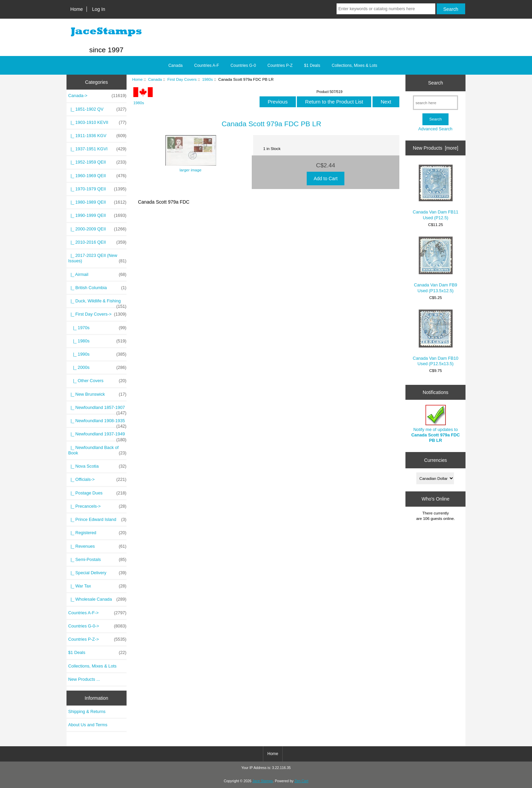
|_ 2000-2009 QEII (97, 229)
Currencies (435, 460)
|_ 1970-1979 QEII (97, 189)
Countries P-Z (280, 65)
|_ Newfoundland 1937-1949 (97, 436)
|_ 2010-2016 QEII (97, 242)
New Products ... (84, 679)
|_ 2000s (97, 368)
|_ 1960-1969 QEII (97, 176)
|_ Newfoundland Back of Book (97, 450)
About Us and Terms (88, 725)
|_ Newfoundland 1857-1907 (97, 409)
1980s (208, 79)
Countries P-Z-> (97, 639)
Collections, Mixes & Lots (355, 65)
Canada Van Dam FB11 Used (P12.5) (435, 192)
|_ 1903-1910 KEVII (97, 123)
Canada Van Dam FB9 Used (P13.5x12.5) (435, 265)
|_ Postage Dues (97, 493)
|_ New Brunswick (97, 394)
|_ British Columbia (97, 288)
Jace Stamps (263, 781)
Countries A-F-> (97, 613)
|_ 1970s (97, 328)
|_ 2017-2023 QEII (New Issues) (97, 258)
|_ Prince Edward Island (97, 520)
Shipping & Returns (87, 711)
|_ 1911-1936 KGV (97, 136)
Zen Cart (301, 781)
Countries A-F (206, 65)
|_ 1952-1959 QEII (97, 162)
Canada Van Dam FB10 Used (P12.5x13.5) (435, 338)
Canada (155, 79)
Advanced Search (435, 129)
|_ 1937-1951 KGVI (97, 149)
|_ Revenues (97, 546)
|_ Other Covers (97, 381)
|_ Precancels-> (97, 506)
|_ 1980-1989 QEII (97, 202)
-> (97, 96)
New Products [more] (436, 148)
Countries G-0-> (97, 626)
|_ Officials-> (97, 480)
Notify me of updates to (435, 424)
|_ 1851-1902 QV (97, 109)
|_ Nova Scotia (97, 466)
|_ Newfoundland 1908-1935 (97, 423)
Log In (99, 9)
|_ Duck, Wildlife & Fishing (97, 303)
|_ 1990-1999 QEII (97, 215)
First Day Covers (182, 79)
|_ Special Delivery (97, 573)
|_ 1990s (97, 354)
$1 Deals (312, 65)
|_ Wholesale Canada (97, 599)
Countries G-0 (243, 65)
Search (436, 83)
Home (77, 9)
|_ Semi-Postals (97, 560)
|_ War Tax (97, 586)
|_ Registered (97, 533)
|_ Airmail (97, 275)
